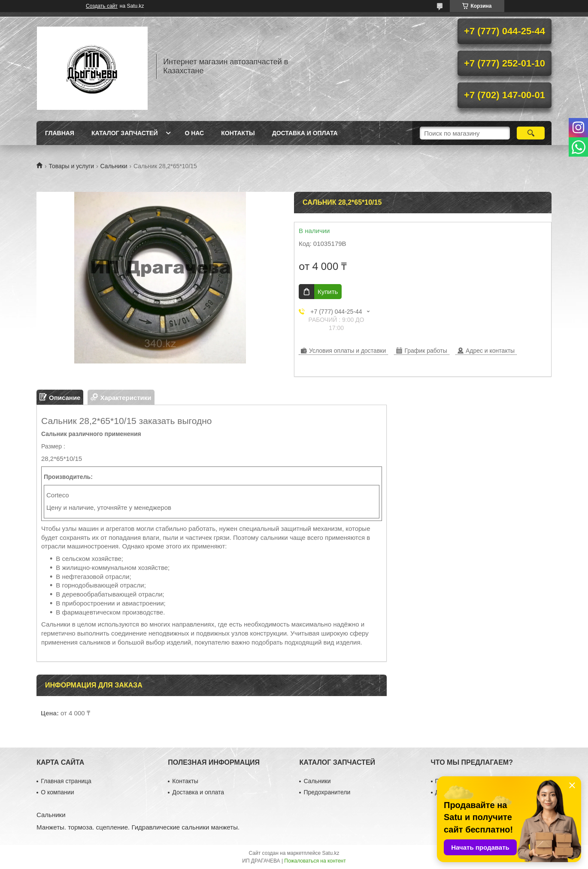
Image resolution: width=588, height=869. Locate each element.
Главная (60, 133)
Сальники (114, 166)
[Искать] (531, 133)
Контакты (238, 133)
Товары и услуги (71, 166)
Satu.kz (330, 853)
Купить (328, 292)
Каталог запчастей (125, 133)
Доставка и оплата (305, 133)
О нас (194, 133)
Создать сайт (102, 6)
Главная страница (66, 781)
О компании (57, 792)
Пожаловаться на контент (315, 861)
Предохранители (327, 792)
